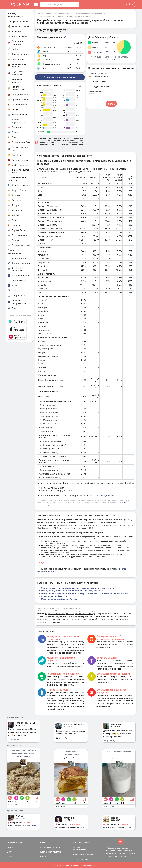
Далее (111, 104)
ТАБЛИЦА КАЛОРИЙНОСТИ (50, 847)
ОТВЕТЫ (43, 857)
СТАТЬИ (9, 857)
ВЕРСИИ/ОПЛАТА (79, 850)
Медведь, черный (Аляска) (54, 596)
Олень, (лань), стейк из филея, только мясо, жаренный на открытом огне (78, 588)
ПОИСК (42, 842)
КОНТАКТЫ (91, 855)
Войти (130, 4)
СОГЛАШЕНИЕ (78, 860)
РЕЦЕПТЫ (10, 847)
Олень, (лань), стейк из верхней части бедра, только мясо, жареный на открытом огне (84, 593)
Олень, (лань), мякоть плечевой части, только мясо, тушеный (72, 591)
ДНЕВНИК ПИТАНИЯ (14, 842)
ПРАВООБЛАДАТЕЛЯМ (81, 842)
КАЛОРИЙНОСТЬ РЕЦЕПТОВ (50, 852)
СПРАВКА (76, 847)
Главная (40, 13)
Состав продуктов (53, 608)
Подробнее (107, 496)
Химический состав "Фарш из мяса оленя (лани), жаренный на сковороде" (68, 611)
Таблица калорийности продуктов (59, 13)
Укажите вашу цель (98, 73)
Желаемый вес (95, 91)
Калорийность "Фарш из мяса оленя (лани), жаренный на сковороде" (66, 16)
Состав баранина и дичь (72, 608)
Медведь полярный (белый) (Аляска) (59, 599)
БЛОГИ (9, 852)
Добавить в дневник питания (60, 77)
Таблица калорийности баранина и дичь (91, 13)
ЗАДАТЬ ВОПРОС (79, 855)
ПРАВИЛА (88, 860)
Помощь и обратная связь (19, 315)
